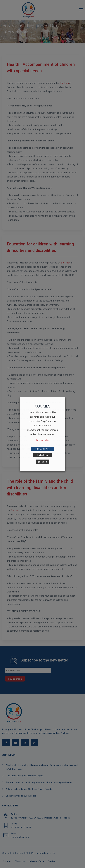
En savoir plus (43, 440)
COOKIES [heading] (43, 406)
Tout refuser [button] (43, 455)
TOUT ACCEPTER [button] (43, 449)
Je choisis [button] (43, 462)
